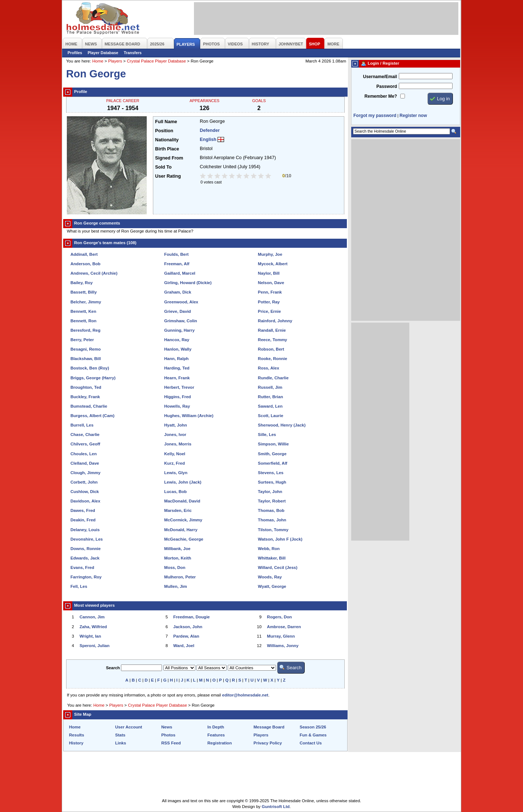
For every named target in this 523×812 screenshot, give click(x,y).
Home (98, 61)
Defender (210, 130)
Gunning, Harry (179, 330)
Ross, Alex (268, 368)
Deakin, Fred (83, 520)
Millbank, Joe (177, 549)
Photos (168, 735)
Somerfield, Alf (273, 463)
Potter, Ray (269, 302)
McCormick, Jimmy (183, 520)
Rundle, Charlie (273, 378)
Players (115, 61)
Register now (413, 116)
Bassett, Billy (84, 292)
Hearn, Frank (177, 378)
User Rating (168, 176)
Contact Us (311, 743)
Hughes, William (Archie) (189, 416)
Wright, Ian (90, 636)
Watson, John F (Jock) (280, 539)
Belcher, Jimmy (86, 302)
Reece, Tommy (272, 340)
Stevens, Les (271, 473)
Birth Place (167, 149)
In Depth (216, 727)
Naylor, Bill (269, 273)
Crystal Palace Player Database (156, 61)
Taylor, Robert (272, 501)
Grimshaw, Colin (181, 321)
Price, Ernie (269, 311)
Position (164, 131)
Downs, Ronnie (86, 549)
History (76, 743)
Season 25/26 (313, 727)
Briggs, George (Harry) (93, 378)
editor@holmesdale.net (245, 695)
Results (77, 735)
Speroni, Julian (95, 646)
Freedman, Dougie (191, 617)
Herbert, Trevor (179, 387)
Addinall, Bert (84, 254)
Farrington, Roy (86, 577)
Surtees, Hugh (272, 482)
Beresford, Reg (86, 330)
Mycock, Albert (273, 264)
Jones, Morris (178, 444)
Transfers (133, 53)
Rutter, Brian (270, 397)
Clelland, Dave (85, 463)
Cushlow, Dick (85, 492)
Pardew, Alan (186, 636)
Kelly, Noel (175, 454)
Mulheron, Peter (180, 577)
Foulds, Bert (176, 254)
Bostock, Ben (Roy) (90, 368)
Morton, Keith (178, 558)
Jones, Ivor (175, 435)
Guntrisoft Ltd (276, 807)
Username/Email (380, 77)
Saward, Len (270, 406)
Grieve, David (178, 311)
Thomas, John (272, 520)
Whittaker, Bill (272, 558)
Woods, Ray (270, 577)
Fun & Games (313, 735)
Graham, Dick (178, 292)
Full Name (166, 122)
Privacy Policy (268, 743)
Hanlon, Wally (178, 349)
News (167, 727)
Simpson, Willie (273, 444)
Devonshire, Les (87, 539)
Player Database (103, 53)
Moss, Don (175, 567)
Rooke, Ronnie (273, 359)
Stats (120, 735)
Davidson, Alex (85, 501)
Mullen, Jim (176, 586)
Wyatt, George (272, 586)
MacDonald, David (182, 501)
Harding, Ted (177, 368)
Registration (220, 743)
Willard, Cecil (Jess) (278, 567)
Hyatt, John (176, 425)
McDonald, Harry (181, 530)
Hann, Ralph (176, 359)
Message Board (269, 727)
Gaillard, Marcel (180, 273)
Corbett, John (84, 482)
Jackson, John (188, 627)
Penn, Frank (270, 292)
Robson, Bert (271, 349)
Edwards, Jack (85, 558)
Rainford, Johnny (275, 321)
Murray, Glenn (281, 636)
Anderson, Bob (86, 264)
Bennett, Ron (84, 321)
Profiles (75, 53)
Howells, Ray (177, 406)
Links (121, 743)
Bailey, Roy (82, 283)
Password (387, 86)
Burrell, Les (82, 425)
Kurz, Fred (175, 463)
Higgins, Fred (178, 397)
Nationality (167, 140)
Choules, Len (84, 454)
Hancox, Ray (177, 340)
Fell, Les (79, 586)
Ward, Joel (184, 646)
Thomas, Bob (271, 510)
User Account (129, 727)
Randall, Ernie (272, 330)
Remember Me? (381, 96)
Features (216, 735)
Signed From (169, 158)
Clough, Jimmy (86, 473)
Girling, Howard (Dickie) (188, 283)
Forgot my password (375, 116)
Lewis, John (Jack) (183, 482)
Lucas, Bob (175, 492)
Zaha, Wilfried (93, 627)
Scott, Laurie (271, 416)
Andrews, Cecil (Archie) (94, 273)
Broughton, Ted (86, 387)
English (208, 140)
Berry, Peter (82, 340)
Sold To (163, 167)
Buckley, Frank (85, 397)
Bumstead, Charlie (89, 406)
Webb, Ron (269, 549)
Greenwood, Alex (181, 302)
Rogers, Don (279, 617)
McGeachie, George (184, 539)
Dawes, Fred (83, 510)
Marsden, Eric (178, 510)
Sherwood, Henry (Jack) (282, 425)
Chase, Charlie (85, 435)
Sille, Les (267, 435)
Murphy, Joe (270, 254)
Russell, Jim (270, 387)
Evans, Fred (82, 567)
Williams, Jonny (283, 646)
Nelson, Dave (271, 283)
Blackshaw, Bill (86, 359)
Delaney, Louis (85, 530)
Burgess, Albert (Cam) (92, 416)
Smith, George (272, 454)
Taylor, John (270, 492)
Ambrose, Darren (284, 627)
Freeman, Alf (177, 264)
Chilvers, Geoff (85, 444)
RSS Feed (171, 743)
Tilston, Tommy (273, 530)
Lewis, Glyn (176, 473)
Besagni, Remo (86, 349)
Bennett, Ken (83, 311)
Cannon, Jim (92, 617)
